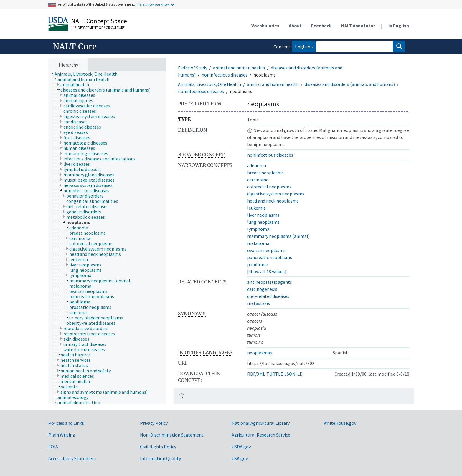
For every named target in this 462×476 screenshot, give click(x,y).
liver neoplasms (263, 215)
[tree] (107, 238)
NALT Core (75, 47)
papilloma (258, 264)
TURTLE (275, 374)
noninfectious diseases (225, 75)
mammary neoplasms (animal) (278, 236)
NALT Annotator (358, 26)
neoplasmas (260, 353)
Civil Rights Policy (158, 447)
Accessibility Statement (72, 458)
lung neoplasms (263, 222)
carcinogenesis (262, 289)
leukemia (256, 208)
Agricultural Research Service (261, 435)
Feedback (321, 26)
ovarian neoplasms (266, 250)
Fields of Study (193, 68)
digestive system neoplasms (276, 194)
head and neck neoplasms (273, 201)
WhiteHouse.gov (340, 423)
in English (399, 26)
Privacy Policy (154, 423)
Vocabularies (265, 26)
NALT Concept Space (99, 21)
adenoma (257, 165)
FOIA (53, 447)
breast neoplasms (265, 173)
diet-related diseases (268, 296)
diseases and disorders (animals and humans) (350, 84)
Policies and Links (66, 423)
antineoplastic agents (270, 282)
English (301, 46)
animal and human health (239, 68)
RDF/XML (256, 374)
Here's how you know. (154, 4)
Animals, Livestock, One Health (209, 84)
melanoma (258, 243)
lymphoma (258, 229)
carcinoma (258, 180)
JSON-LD (293, 374)
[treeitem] (89, 74)
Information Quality (160, 458)
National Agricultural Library (261, 423)
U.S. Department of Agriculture (98, 28)
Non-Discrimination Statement (172, 435)
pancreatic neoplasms (270, 257)
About (295, 26)
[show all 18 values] (267, 271)
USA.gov (240, 458)
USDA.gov (241, 447)
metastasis (259, 303)
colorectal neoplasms (269, 187)
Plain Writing (62, 435)
